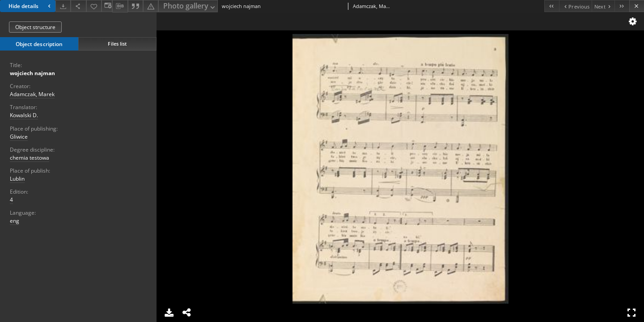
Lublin (17, 179)
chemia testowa (30, 158)
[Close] (637, 6)
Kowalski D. (24, 115)
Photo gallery (190, 6)
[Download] (63, 6)
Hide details (31, 6)
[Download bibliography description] (120, 6)
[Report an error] (151, 6)
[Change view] (107, 6)
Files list (117, 44)
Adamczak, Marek (32, 94)
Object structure (35, 27)
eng (15, 221)
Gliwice (19, 137)
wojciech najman (32, 73)
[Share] (78, 6)
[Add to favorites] (94, 6)
